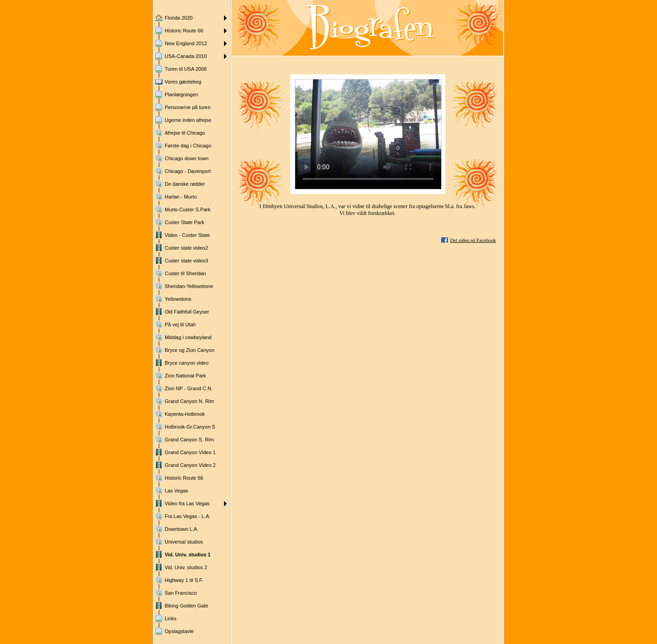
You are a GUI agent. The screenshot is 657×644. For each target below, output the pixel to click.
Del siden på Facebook (473, 240)
